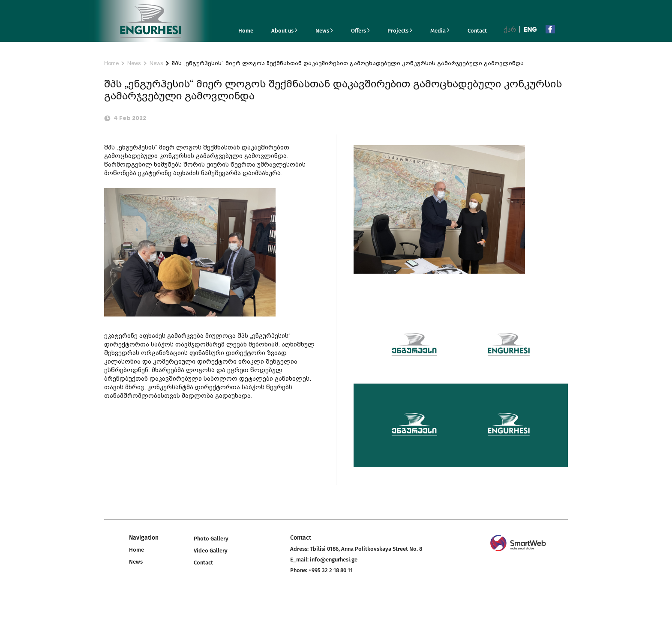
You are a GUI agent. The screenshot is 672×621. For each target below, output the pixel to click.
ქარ (510, 29)
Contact (477, 31)
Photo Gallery (211, 539)
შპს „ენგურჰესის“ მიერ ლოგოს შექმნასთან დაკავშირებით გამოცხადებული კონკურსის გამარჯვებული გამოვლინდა (348, 63)
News (324, 31)
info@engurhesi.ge (334, 560)
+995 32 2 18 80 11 (331, 570)
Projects (400, 31)
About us (284, 31)
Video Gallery (211, 551)
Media (440, 31)
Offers (360, 31)
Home (246, 31)
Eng (530, 29)
